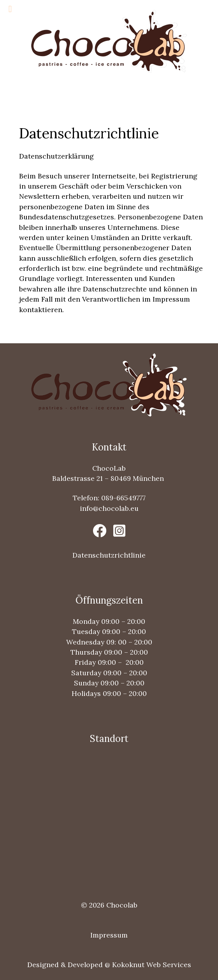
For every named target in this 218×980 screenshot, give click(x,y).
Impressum (109, 935)
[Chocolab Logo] (109, 40)
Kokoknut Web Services (152, 965)
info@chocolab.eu (109, 508)
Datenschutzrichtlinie (109, 555)
